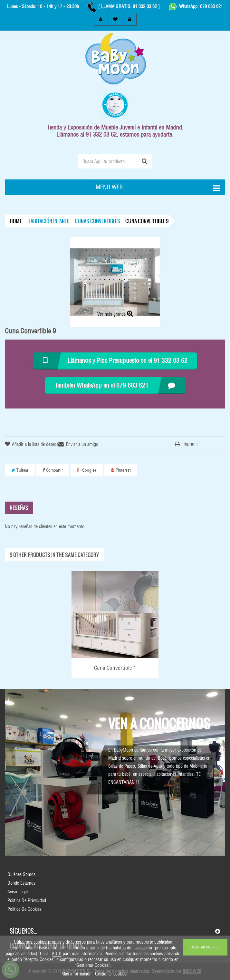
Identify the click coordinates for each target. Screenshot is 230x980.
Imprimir (190, 444)
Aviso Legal (18, 892)
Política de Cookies (24, 909)
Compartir (53, 470)
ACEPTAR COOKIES (205, 947)
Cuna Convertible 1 (115, 668)
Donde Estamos (21, 883)
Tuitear (20, 470)
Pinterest (121, 470)
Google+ (87, 470)
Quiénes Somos (21, 874)
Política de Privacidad (27, 900)
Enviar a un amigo (82, 444)
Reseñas (19, 508)
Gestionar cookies (111, 974)
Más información (77, 974)
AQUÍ (57, 954)
